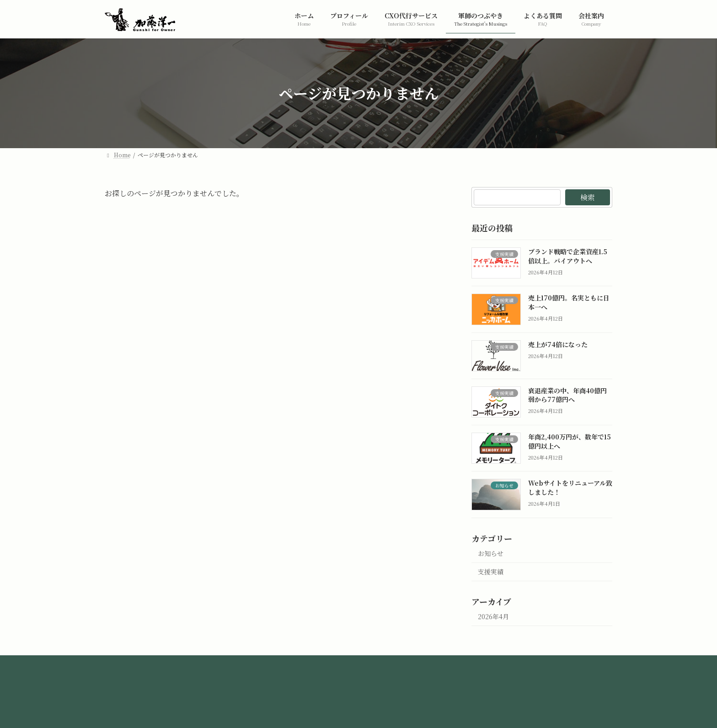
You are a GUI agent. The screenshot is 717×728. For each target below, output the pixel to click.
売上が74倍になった (558, 344)
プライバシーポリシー (328, 665)
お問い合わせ (401, 665)
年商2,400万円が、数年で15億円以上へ (570, 441)
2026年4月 (493, 616)
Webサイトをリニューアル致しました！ (570, 487)
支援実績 (491, 572)
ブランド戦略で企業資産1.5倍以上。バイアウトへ (568, 256)
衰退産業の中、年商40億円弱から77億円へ (567, 395)
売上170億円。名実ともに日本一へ (569, 302)
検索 (588, 197)
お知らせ (491, 553)
